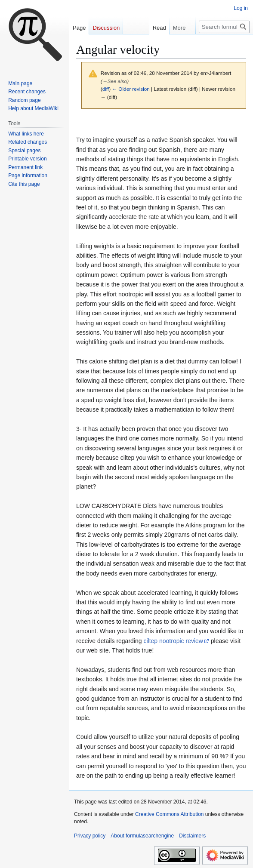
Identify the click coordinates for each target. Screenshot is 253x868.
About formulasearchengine (142, 836)
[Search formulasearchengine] (224, 27)
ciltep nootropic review (173, 641)
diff (106, 89)
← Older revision (131, 89)
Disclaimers (192, 836)
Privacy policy (90, 836)
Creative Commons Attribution (169, 814)
